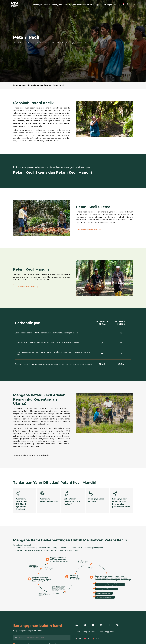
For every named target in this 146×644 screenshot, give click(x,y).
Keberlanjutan (20, 85)
